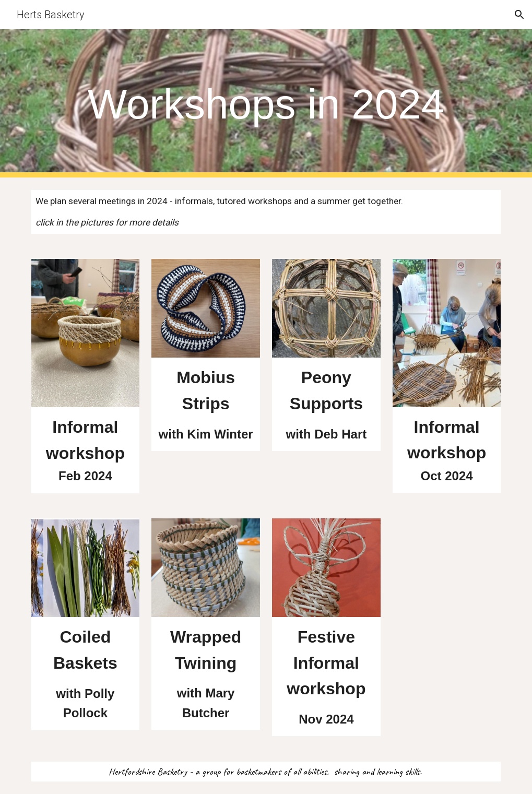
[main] (266, 104)
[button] (519, 15)
